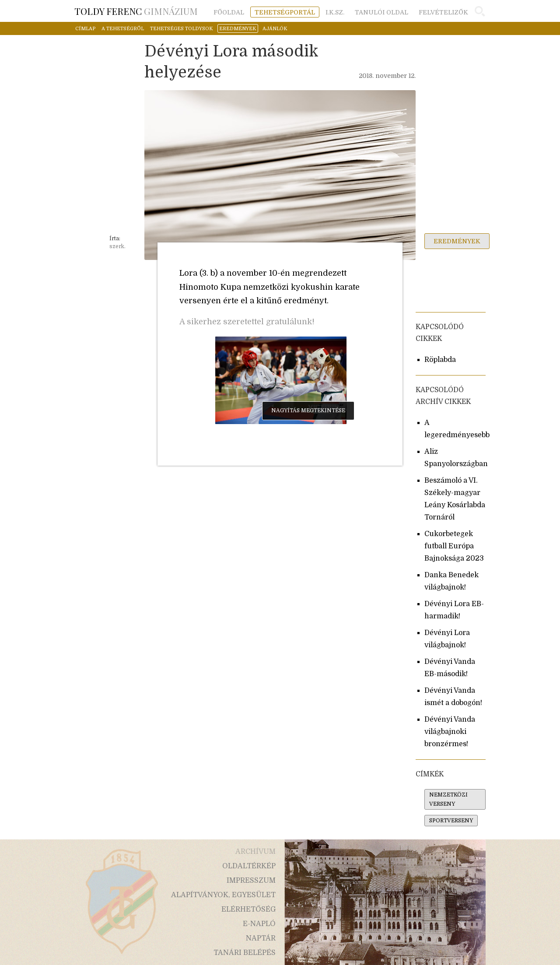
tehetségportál (285, 12)
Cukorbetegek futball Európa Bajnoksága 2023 (454, 546)
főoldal (229, 12)
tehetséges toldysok (182, 29)
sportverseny (451, 821)
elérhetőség (248, 909)
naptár (261, 938)
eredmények (238, 29)
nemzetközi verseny (448, 799)
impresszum (251, 881)
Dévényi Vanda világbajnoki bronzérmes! (450, 732)
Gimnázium (136, 11)
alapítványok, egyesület (223, 895)
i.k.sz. (335, 12)
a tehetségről (123, 29)
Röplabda (440, 360)
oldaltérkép (249, 866)
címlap (85, 29)
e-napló (259, 924)
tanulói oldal (381, 12)
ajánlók (275, 29)
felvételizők (443, 12)
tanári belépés (245, 953)
